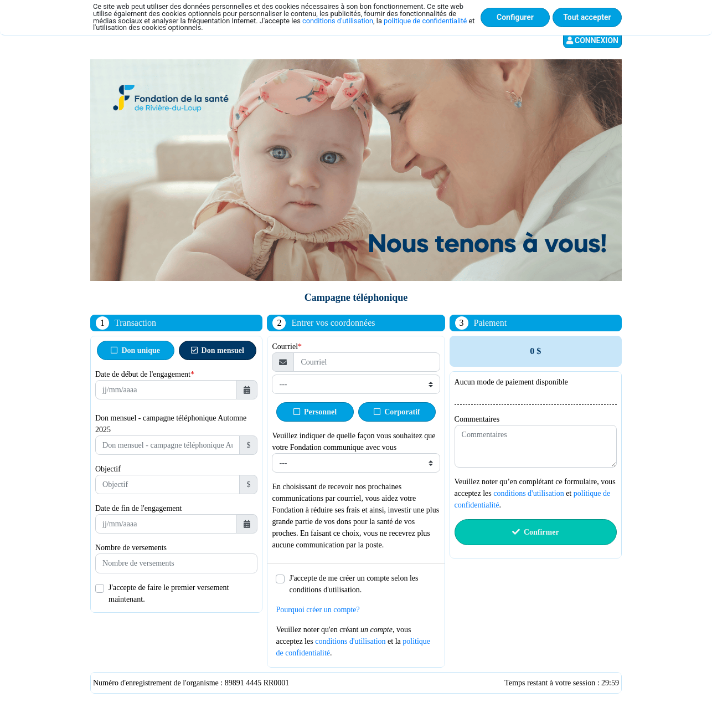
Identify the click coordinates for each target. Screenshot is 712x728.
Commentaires (477, 419)
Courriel (285, 347)
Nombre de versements (131, 548)
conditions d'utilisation (338, 21)
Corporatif (397, 412)
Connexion (592, 40)
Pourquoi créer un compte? (318, 610)
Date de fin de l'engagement (138, 508)
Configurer (515, 17)
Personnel (315, 412)
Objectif (108, 469)
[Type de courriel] (356, 384)
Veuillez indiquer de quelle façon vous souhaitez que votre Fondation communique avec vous (354, 442)
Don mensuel (218, 350)
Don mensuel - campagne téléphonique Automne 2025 (171, 424)
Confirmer (536, 532)
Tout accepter (587, 17)
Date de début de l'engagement (143, 374)
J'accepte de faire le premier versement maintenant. (169, 593)
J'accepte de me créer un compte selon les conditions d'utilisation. (354, 584)
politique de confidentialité (425, 21)
